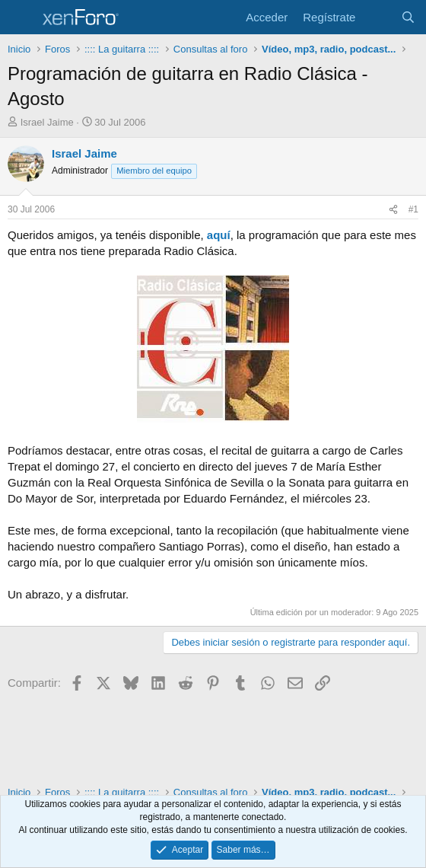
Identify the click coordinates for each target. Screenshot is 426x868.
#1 (413, 209)
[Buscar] (408, 17)
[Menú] (21, 18)
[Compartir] (393, 210)
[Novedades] (378, 17)
